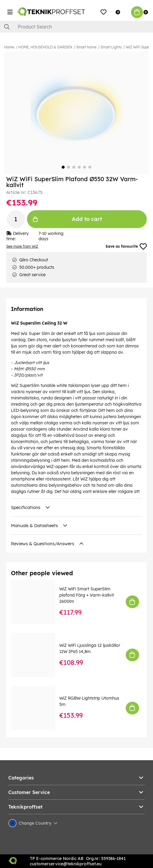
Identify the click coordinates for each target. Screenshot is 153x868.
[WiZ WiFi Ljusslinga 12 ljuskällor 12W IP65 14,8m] (37, 655)
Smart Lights (111, 47)
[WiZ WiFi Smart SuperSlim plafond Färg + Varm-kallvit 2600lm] (37, 602)
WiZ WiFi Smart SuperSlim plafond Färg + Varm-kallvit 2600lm (87, 595)
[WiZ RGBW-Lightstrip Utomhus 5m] (37, 708)
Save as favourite (126, 246)
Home (9, 47)
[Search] (76, 27)
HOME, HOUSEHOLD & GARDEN (45, 47)
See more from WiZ (22, 246)
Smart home (86, 47)
